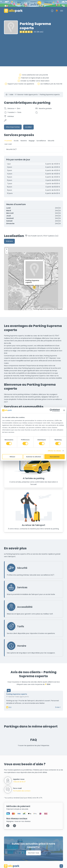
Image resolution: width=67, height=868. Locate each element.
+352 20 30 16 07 (19, 782)
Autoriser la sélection (34, 457)
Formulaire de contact (22, 791)
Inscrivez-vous (33, 853)
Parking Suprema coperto (50, 95)
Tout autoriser (55, 457)
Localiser (28, 127)
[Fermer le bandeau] (64, 410)
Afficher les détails (54, 451)
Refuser (12, 457)
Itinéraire (9, 241)
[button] (34, 287)
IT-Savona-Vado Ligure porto (26, 95)
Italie (11, 95)
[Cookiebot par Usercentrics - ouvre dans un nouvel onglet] (51, 410)
